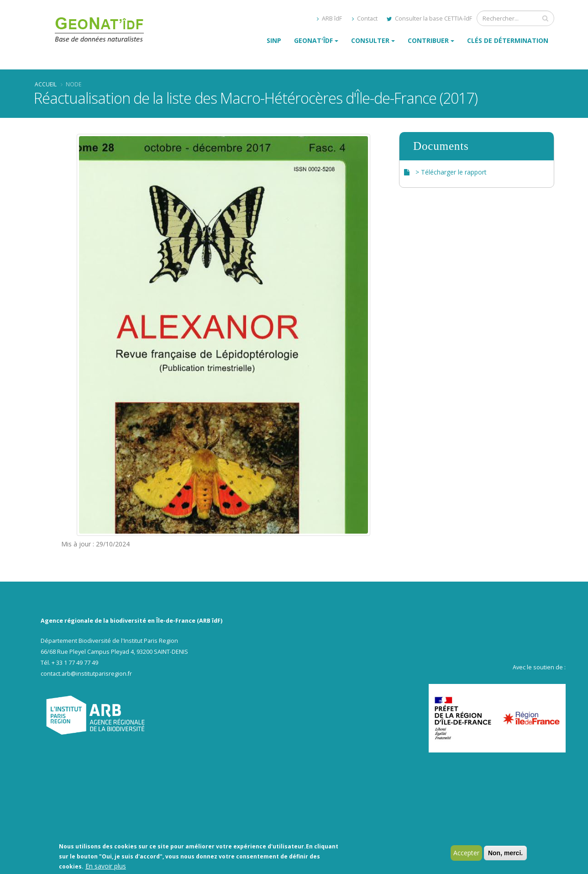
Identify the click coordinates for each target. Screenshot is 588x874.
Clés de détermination (508, 40)
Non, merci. (505, 854)
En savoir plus (106, 867)
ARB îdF (329, 19)
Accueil (46, 84)
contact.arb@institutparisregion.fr (86, 674)
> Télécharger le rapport (451, 172)
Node (73, 84)
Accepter (466, 854)
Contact (365, 19)
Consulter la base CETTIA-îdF (429, 19)
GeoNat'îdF (313, 40)
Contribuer (428, 40)
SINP (274, 40)
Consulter (370, 40)
